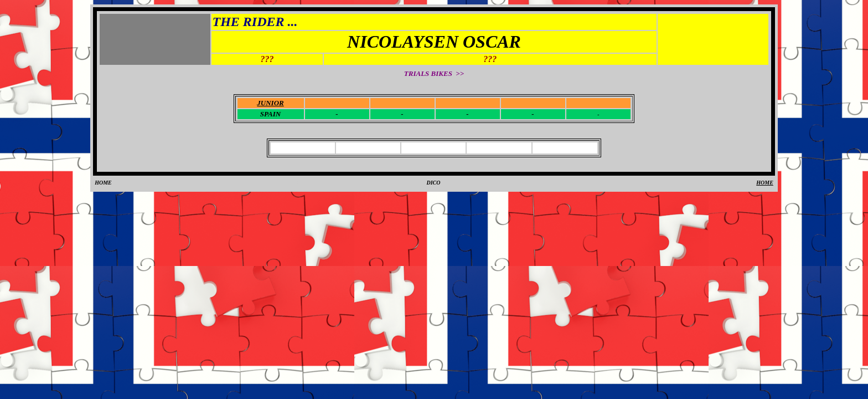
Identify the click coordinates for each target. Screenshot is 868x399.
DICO (433, 183)
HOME (103, 183)
